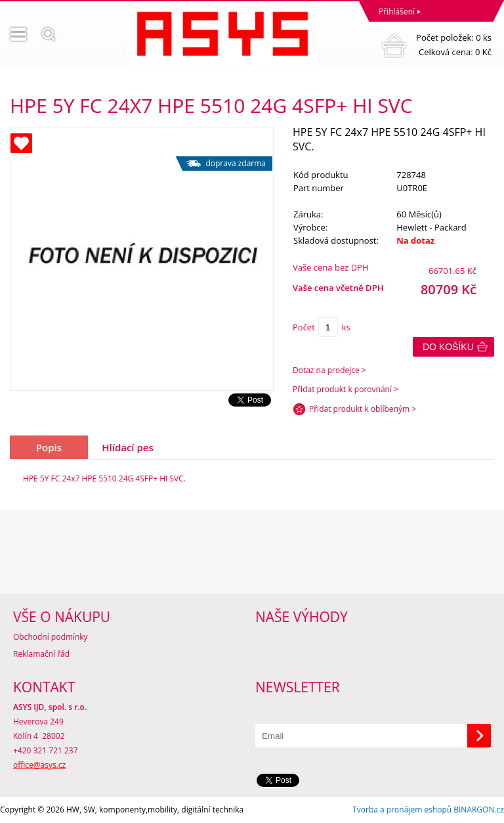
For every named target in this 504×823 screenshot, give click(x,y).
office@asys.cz (39, 765)
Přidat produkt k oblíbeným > (363, 409)
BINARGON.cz (479, 810)
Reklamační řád (41, 654)
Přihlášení (397, 11)
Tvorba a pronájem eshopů (402, 810)
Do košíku (448, 347)
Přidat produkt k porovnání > (346, 389)
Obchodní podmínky (51, 637)
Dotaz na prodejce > (329, 370)
